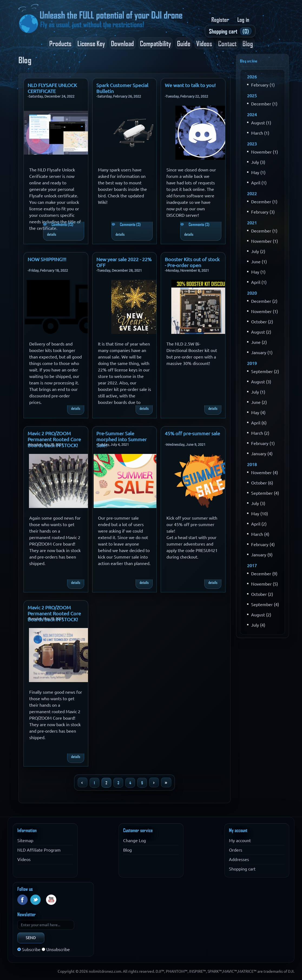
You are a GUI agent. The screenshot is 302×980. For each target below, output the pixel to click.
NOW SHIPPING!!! (47, 258)
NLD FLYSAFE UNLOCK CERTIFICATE (52, 84)
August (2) (261, 332)
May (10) (260, 514)
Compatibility (155, 43)
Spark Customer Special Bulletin (122, 84)
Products (60, 43)
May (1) (258, 172)
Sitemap (25, 841)
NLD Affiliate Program (39, 850)
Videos (204, 43)
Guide (184, 43)
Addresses (239, 859)
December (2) (264, 301)
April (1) (259, 183)
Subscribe (31, 949)
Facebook (22, 900)
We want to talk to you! (190, 84)
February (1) (263, 85)
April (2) (259, 524)
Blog (248, 43)
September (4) (265, 493)
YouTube (51, 900)
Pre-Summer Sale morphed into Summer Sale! (122, 432)
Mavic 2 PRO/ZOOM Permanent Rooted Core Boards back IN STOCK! (54, 432)
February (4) (263, 544)
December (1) (264, 104)
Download (122, 43)
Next (154, 782)
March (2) (260, 433)
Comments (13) (62, 224)
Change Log (134, 841)
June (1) (259, 262)
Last (166, 782)
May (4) (258, 413)
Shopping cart (242, 869)
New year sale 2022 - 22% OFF (124, 258)
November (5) (265, 584)
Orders (236, 850)
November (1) (265, 152)
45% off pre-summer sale (192, 432)
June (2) (259, 342)
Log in (243, 19)
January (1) (262, 353)
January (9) (262, 555)
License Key (91, 43)
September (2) (265, 371)
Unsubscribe (58, 949)
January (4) (262, 454)
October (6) (262, 483)
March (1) (260, 133)
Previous (83, 782)
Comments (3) (130, 224)
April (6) (259, 423)
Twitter (35, 900)
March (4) (260, 534)
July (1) (258, 392)
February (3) (263, 212)
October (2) (262, 322)
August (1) (261, 123)
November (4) (265, 473)
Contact (227, 43)
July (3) (258, 162)
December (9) (264, 574)
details (52, 234)
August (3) (261, 382)
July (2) (258, 251)
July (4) (258, 625)
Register (220, 19)
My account (240, 841)
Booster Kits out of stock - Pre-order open (192, 258)
